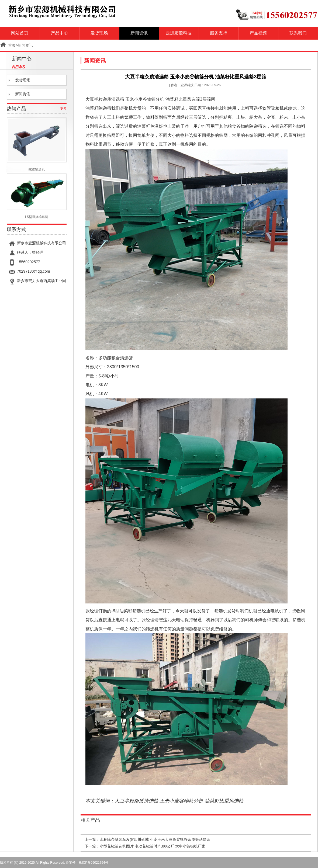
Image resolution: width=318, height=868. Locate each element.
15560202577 (29, 262)
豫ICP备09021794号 (93, 863)
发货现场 (99, 33)
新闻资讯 (139, 33)
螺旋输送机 (37, 144)
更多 (63, 109)
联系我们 (298, 33)
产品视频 (258, 33)
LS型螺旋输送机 (37, 196)
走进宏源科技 (179, 33)
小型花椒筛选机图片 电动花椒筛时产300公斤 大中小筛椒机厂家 (153, 846)
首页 (12, 45)
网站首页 (20, 33)
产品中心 (60, 33)
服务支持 (219, 33)
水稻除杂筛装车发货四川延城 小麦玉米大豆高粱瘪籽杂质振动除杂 (155, 840)
